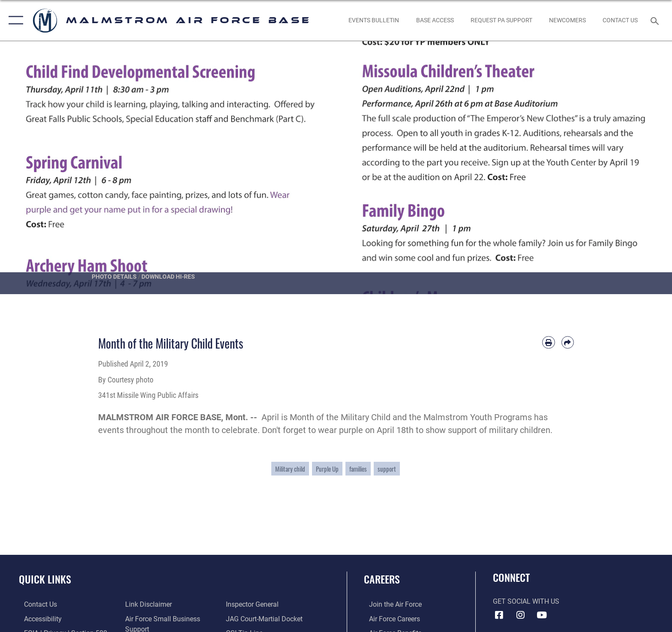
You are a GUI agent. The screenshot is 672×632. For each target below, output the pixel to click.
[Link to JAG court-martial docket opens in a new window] (266, 618)
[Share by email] (568, 342)
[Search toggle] (656, 20)
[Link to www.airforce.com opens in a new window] (390, 604)
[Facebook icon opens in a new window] (499, 615)
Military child (290, 469)
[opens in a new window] (501, 20)
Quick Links (45, 579)
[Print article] (548, 342)
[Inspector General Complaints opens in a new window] (254, 604)
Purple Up (327, 469)
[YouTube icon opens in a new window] (542, 615)
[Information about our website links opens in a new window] (147, 604)
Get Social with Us (526, 601)
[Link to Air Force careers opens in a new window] (389, 618)
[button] (14, 20)
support (387, 469)
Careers (382, 579)
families (358, 469)
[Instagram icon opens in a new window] (520, 615)
